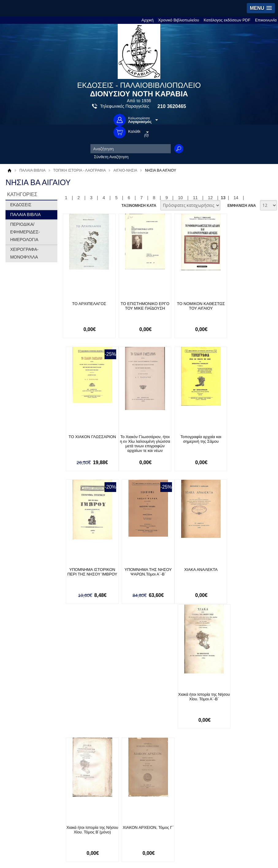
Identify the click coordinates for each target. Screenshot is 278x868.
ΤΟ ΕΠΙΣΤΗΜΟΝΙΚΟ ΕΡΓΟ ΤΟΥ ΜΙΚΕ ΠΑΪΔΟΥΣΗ (141, 306)
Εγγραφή (127, 698)
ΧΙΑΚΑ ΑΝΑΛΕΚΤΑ (88, 570)
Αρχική (148, 20)
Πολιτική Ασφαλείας (83, 707)
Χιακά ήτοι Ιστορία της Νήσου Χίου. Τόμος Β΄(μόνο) (193, 574)
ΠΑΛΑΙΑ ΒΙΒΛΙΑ (32, 170)
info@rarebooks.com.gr (246, 712)
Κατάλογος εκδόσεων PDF (227, 20)
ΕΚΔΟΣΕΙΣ (21, 205)
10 (181, 198)
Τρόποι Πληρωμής (82, 688)
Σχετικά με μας (25, 682)
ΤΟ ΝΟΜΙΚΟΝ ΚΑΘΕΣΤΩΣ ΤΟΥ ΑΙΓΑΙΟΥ (193, 306)
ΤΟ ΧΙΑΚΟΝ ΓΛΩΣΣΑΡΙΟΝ (246, 304)
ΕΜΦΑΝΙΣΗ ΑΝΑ (242, 206)
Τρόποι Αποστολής (82, 698)
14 (236, 198)
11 (196, 198)
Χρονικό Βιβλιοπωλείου (179, 20)
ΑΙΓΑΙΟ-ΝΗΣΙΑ (125, 170)
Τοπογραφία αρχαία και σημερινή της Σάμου (141, 439)
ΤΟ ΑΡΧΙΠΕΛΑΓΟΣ (88, 304)
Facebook (193, 682)
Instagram (193, 702)
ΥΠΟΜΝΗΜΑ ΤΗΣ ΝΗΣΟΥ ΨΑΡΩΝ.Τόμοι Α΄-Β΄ (246, 439)
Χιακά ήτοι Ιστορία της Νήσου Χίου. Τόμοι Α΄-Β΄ (140, 572)
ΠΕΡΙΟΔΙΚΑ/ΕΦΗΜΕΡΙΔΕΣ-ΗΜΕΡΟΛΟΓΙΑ (25, 232)
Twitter (190, 692)
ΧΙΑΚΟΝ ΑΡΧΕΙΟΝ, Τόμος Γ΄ (246, 572)
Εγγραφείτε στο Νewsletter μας (74, 651)
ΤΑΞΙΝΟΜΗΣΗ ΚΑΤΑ (139, 206)
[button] (261, 8)
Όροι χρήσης (24, 692)
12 (210, 198)
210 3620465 (172, 106)
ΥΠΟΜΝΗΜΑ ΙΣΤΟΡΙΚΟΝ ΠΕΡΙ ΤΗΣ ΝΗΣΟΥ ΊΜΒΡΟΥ (193, 441)
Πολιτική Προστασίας (31, 701)
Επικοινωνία (266, 20)
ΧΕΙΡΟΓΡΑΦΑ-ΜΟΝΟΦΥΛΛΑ (24, 253)
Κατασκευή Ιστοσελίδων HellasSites (237, 732)
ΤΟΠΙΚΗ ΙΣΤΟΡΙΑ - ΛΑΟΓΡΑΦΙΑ (80, 170)
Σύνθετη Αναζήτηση (111, 157)
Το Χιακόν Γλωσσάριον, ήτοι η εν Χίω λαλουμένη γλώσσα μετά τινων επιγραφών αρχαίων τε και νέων (88, 446)
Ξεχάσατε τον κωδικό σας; (142, 707)
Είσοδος (126, 688)
